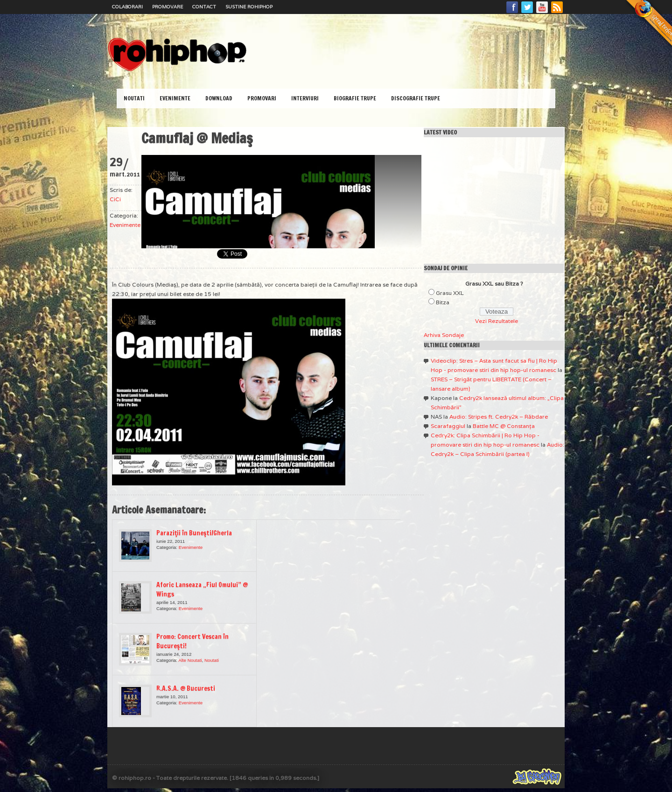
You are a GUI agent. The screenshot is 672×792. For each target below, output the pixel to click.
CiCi (115, 199)
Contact (204, 7)
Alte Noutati (190, 660)
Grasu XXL (450, 293)
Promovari (262, 98)
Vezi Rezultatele (497, 321)
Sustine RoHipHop (249, 7)
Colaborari (127, 7)
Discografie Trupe (416, 98)
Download (219, 98)
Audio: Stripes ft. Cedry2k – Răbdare (499, 417)
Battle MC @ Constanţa (504, 426)
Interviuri (305, 98)
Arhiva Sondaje (444, 335)
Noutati (134, 98)
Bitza (443, 302)
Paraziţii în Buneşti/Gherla (194, 533)
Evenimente (175, 98)
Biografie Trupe (355, 98)
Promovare (168, 7)
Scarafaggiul (448, 426)
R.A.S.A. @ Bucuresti (186, 688)
